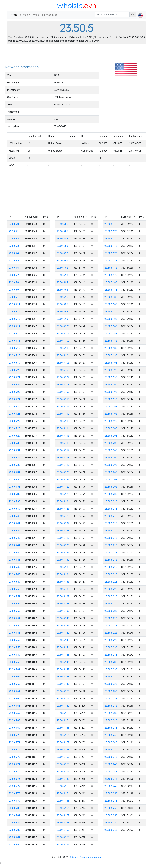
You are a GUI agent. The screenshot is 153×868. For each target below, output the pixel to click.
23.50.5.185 (111, 319)
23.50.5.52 (14, 604)
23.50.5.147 (63, 669)
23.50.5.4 (14, 253)
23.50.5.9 (14, 290)
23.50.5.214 (111, 531)
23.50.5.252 (111, 808)
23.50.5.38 (14, 501)
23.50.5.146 (63, 662)
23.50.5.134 (63, 574)
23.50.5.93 (62, 275)
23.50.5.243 (111, 742)
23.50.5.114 (63, 428)
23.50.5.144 (63, 647)
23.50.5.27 (14, 421)
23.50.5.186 (111, 326)
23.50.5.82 (14, 823)
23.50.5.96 (62, 297)
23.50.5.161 (63, 772)
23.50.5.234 (111, 677)
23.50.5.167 (63, 815)
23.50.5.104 (63, 355)
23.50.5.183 (111, 304)
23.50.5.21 (14, 377)
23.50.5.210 (111, 501)
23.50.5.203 (111, 450)
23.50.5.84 (14, 837)
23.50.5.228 (111, 633)
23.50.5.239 (111, 713)
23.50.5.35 (14, 480)
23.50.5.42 (14, 531)
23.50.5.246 (111, 764)
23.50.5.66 (14, 706)
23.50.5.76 (14, 779)
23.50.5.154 (63, 720)
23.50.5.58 (14, 647)
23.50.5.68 (14, 720)
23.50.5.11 (14, 304)
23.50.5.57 (14, 640)
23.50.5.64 (14, 691)
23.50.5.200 (111, 428)
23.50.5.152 (63, 706)
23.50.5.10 (14, 297)
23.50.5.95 (62, 290)
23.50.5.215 (111, 538)
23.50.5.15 (14, 334)
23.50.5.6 (14, 268)
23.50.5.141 (63, 626)
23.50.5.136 (63, 589)
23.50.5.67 (14, 713)
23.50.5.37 (14, 494)
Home (14, 15)
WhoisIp (70, 5)
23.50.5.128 (63, 531)
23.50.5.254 (111, 823)
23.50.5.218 (111, 560)
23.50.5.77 (14, 786)
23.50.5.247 (111, 772)
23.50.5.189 (111, 348)
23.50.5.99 (62, 319)
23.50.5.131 (63, 553)
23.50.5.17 (14, 348)
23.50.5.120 (63, 472)
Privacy (74, 857)
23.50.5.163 (63, 786)
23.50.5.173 (111, 231)
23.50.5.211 (111, 509)
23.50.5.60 (14, 662)
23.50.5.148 (63, 677)
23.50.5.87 (62, 231)
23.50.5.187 (111, 334)
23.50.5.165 (63, 801)
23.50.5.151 (63, 699)
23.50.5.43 (14, 538)
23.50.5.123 (63, 494)
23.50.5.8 (14, 282)
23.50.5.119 (63, 465)
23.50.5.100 (63, 326)
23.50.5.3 (14, 246)
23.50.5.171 (63, 845)
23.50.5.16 (14, 341)
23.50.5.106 (63, 370)
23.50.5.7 (14, 275)
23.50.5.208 (111, 487)
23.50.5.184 (111, 312)
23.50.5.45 (14, 553)
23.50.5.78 (14, 793)
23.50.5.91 (62, 261)
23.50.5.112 (63, 414)
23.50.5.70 (14, 735)
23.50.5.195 (111, 392)
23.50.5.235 (111, 684)
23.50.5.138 (63, 604)
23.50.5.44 (14, 545)
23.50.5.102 (63, 341)
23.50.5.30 (14, 443)
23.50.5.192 (111, 370)
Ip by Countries (50, 15)
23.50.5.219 (111, 567)
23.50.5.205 (111, 465)
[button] (141, 13)
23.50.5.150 (63, 691)
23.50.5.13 (14, 319)
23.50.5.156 (63, 735)
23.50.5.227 (111, 626)
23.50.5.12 (14, 312)
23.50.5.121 (63, 480)
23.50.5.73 (14, 757)
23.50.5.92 (62, 268)
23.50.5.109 (63, 392)
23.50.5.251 (111, 801)
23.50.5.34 (14, 472)
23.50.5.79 (14, 801)
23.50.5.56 (14, 633)
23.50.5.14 (14, 326)
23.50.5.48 (14, 574)
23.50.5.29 (14, 436)
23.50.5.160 (63, 764)
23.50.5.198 (111, 414)
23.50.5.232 (111, 662)
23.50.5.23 (14, 392)
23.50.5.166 (63, 808)
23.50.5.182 (111, 297)
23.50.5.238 (111, 706)
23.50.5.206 (111, 472)
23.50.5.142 (63, 633)
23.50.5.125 (63, 509)
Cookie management (90, 857)
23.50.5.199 (111, 421)
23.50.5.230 (111, 647)
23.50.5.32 (14, 458)
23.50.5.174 (111, 239)
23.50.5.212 (111, 516)
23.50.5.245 (111, 757)
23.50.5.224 (111, 604)
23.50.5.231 (111, 655)
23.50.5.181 (111, 290)
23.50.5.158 (63, 750)
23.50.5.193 (111, 377)
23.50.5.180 (111, 282)
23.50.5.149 (63, 684)
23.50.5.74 (14, 764)
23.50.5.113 (63, 421)
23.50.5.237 (111, 699)
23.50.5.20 (14, 370)
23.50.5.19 (14, 363)
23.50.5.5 (14, 261)
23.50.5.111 (63, 407)
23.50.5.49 (14, 582)
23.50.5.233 (111, 669)
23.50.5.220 (111, 574)
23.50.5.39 (14, 509)
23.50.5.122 (63, 487)
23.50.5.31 (14, 450)
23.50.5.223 (111, 596)
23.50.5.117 (63, 450)
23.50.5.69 (14, 728)
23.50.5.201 (111, 436)
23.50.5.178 (111, 268)
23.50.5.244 (111, 750)
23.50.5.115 (63, 436)
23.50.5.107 (63, 377)
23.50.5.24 (14, 399)
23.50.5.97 (62, 304)
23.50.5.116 (63, 443)
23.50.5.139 (63, 611)
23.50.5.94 (62, 282)
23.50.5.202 (111, 443)
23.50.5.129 (63, 538)
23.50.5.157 (63, 742)
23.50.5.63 (14, 684)
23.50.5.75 (14, 772)
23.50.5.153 (63, 713)
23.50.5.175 (111, 246)
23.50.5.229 (111, 640)
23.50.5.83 (14, 830)
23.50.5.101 (63, 334)
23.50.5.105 (63, 363)
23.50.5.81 (14, 815)
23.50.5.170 (63, 837)
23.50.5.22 (14, 385)
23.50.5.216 (111, 545)
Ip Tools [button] (24, 15)
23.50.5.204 (111, 458)
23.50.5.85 (14, 845)
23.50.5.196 (111, 399)
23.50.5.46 (14, 560)
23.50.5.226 (111, 618)
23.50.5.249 (111, 786)
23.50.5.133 (63, 567)
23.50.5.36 (14, 487)
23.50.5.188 (111, 341)
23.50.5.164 (63, 793)
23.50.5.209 (111, 494)
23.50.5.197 (111, 407)
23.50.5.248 (111, 779)
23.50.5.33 (14, 465)
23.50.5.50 (14, 589)
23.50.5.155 (63, 728)
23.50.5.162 (63, 779)
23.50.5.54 (14, 618)
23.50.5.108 (63, 385)
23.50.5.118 (63, 458)
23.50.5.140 (63, 618)
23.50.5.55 (14, 626)
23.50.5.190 (111, 355)
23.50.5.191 (111, 363)
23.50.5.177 (111, 261)
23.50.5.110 (63, 399)
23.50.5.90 (62, 253)
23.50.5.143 (63, 640)
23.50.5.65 (14, 699)
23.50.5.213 (111, 523)
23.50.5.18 (14, 355)
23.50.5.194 (111, 385)
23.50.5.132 (63, 560)
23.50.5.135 (63, 582)
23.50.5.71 (14, 742)
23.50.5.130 (63, 545)
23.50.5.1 (14, 231)
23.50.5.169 (63, 830)
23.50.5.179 (111, 275)
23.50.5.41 (14, 523)
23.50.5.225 (111, 611)
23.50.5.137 (63, 596)
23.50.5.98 (62, 312)
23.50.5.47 (14, 567)
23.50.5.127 (63, 523)
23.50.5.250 (111, 793)
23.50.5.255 (111, 830)
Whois (36, 15)
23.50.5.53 (14, 611)
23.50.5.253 (111, 815)
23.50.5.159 (63, 757)
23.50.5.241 (111, 728)
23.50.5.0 (14, 224)
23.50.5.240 (111, 720)
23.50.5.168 (63, 823)
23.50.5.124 (63, 501)
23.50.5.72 (14, 750)
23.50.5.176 (111, 253)
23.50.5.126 (63, 516)
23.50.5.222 (111, 589)
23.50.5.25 (14, 407)
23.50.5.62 (14, 677)
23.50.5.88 (62, 239)
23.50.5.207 (111, 480)
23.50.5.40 (14, 516)
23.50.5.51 (14, 596)
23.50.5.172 (111, 224)
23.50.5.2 (14, 239)
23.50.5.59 (14, 655)
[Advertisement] (76, 55)
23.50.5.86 (62, 224)
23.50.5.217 (111, 553)
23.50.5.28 (14, 428)
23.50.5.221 (111, 582)
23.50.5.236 (111, 691)
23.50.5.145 (63, 655)
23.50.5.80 (14, 808)
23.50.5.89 (62, 246)
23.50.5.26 (14, 414)
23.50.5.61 (14, 669)
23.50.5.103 (63, 348)
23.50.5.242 (111, 735)
